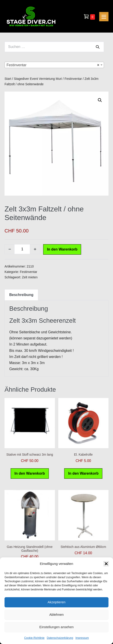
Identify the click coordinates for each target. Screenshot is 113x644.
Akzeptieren (56, 602)
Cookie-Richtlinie (34, 638)
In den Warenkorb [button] (30, 473)
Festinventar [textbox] (53, 65)
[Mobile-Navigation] (104, 17)
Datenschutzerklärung (60, 638)
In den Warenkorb (62, 249)
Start (8, 79)
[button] (106, 564)
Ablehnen (56, 614)
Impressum (82, 638)
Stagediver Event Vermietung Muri (38, 79)
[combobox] (54, 65)
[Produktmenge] (22, 249)
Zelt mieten (30, 277)
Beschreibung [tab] (21, 295)
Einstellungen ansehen (56, 627)
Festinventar (73, 79)
